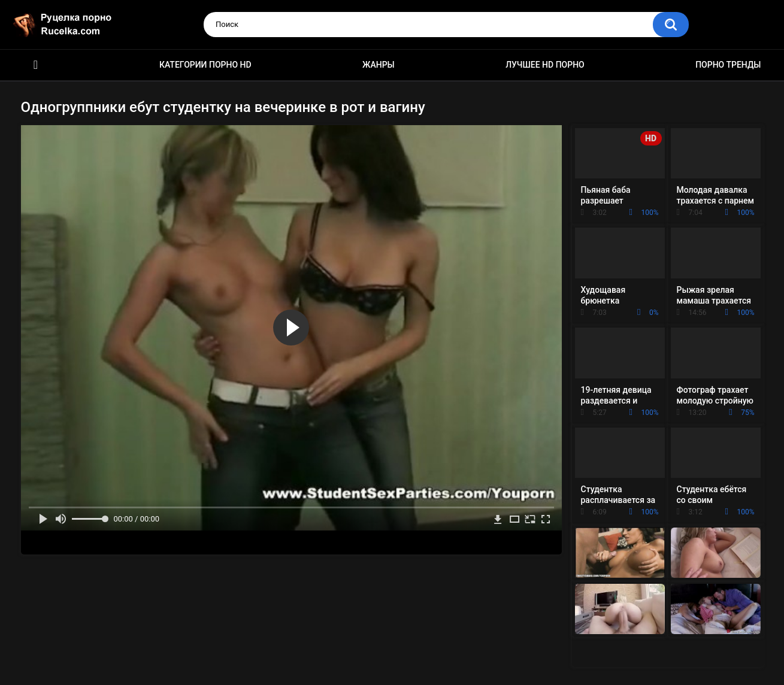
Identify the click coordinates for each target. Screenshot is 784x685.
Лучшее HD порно (545, 65)
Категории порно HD (205, 65)
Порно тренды (728, 65)
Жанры (379, 65)
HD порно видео (36, 65)
